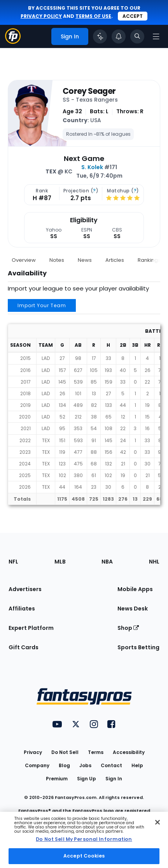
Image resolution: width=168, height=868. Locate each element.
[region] (84, 840)
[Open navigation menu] (156, 36)
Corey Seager (89, 91)
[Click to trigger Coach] (100, 36)
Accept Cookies (84, 856)
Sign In (114, 779)
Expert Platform (31, 628)
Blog (64, 765)
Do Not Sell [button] (65, 752)
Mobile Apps (135, 589)
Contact (111, 765)
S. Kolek (92, 167)
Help (137, 765)
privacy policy (41, 16)
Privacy (33, 752)
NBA (107, 562)
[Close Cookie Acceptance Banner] (157, 822)
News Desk (133, 609)
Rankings (149, 260)
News (85, 260)
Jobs (85, 765)
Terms (96, 752)
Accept (133, 16)
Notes (57, 260)
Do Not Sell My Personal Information (84, 839)
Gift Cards (24, 647)
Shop (128, 628)
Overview (24, 260)
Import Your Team (42, 305)
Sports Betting (138, 647)
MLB (60, 562)
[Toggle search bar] (137, 36)
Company (37, 765)
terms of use (93, 16)
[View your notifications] (119, 36)
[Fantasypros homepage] (13, 42)
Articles (115, 260)
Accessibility (129, 752)
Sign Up (87, 779)
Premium (57, 779)
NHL (154, 562)
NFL (13, 562)
